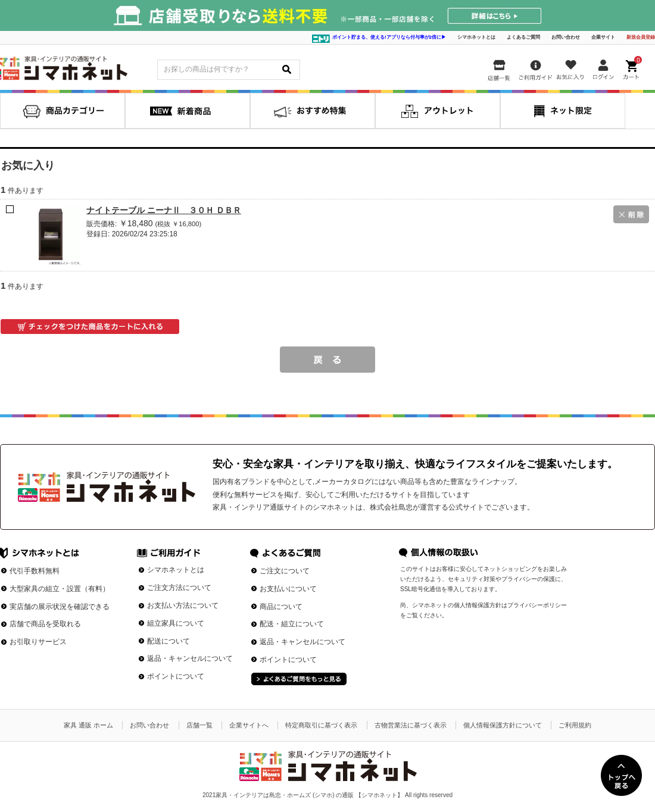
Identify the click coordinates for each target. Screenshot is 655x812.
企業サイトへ (249, 725)
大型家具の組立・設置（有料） (60, 589)
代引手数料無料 (35, 571)
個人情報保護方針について (503, 725)
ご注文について (285, 571)
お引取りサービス (38, 642)
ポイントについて (176, 676)
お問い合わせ (566, 37)
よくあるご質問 (523, 37)
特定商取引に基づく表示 (321, 725)
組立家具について (176, 623)
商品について (281, 607)
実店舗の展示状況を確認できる (60, 607)
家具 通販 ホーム (88, 725)
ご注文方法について (179, 588)
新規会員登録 (641, 37)
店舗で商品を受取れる (45, 624)
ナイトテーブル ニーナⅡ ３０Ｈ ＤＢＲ (164, 210)
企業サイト (603, 37)
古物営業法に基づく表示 (411, 725)
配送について (169, 641)
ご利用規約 (575, 725)
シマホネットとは (476, 37)
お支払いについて (288, 589)
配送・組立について (292, 624)
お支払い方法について (183, 605)
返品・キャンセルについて (190, 658)
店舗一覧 (199, 725)
